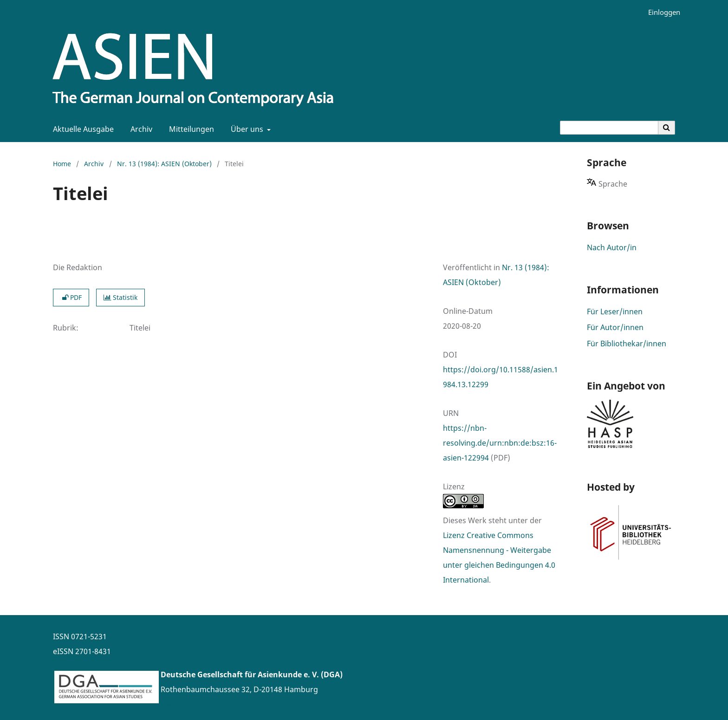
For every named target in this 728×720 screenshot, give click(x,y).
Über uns (246, 129)
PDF (71, 297)
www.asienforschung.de (204, 704)
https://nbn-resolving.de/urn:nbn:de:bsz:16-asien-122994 (500, 443)
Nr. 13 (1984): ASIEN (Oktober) (164, 164)
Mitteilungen (190, 129)
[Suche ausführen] (667, 128)
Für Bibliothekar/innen (627, 344)
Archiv (140, 129)
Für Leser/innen (615, 311)
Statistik (120, 297)
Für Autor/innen (615, 327)
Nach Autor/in (612, 247)
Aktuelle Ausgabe (81, 129)
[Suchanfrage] (609, 128)
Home (62, 164)
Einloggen (661, 12)
